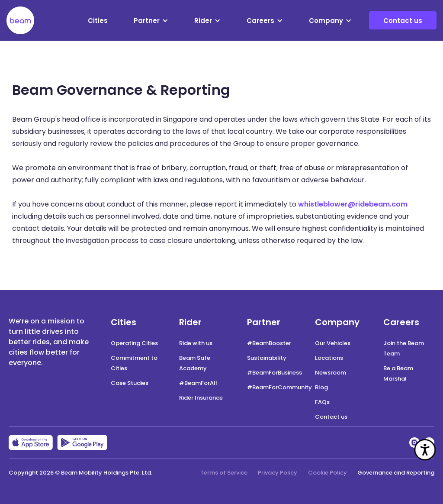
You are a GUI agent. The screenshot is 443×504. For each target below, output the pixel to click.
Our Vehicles (333, 343)
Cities (98, 21)
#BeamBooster (269, 343)
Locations (329, 358)
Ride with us (196, 343)
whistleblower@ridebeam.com (353, 204)
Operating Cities (134, 343)
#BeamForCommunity (279, 387)
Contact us (403, 21)
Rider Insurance (201, 398)
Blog (321, 387)
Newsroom (331, 373)
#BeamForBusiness (274, 373)
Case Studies (130, 383)
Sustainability (267, 358)
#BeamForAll (198, 383)
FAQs (322, 402)
